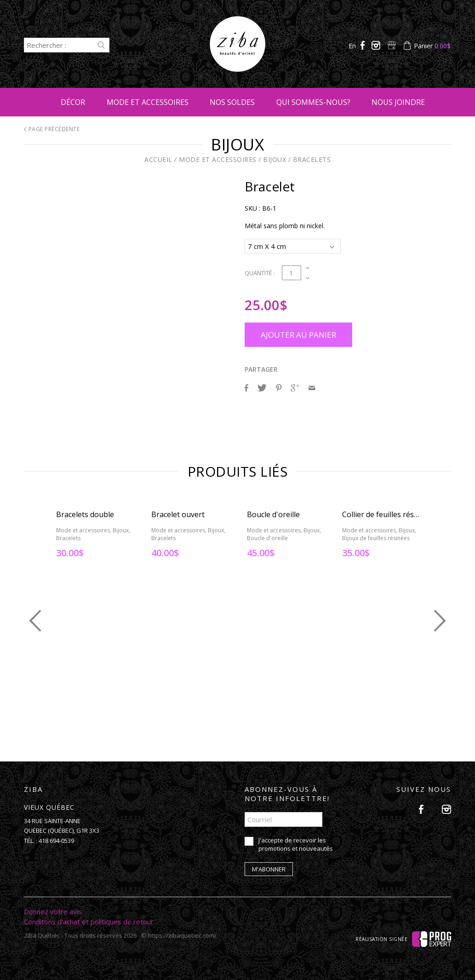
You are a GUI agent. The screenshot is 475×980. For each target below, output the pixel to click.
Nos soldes (232, 102)
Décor (73, 102)
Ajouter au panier (298, 333)
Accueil (158, 159)
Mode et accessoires (148, 102)
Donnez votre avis (53, 910)
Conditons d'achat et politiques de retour (89, 920)
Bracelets (312, 159)
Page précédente (52, 129)
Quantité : (260, 271)
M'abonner (269, 868)
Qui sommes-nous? (313, 102)
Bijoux (275, 159)
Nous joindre (398, 102)
